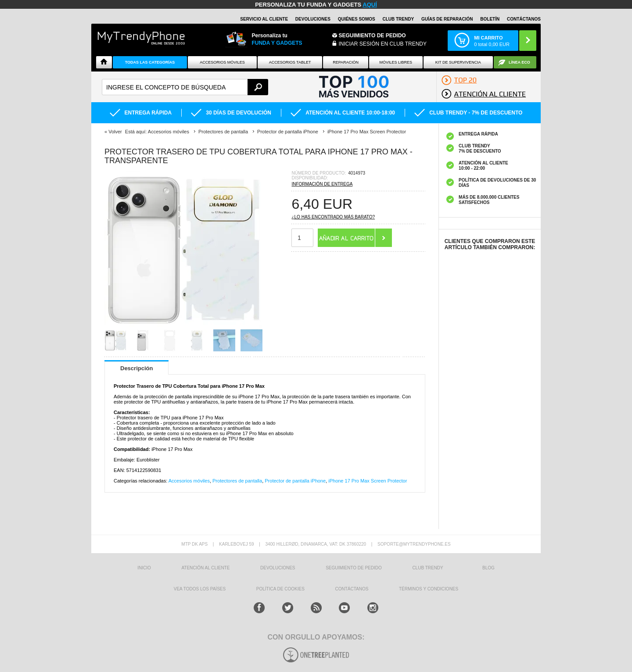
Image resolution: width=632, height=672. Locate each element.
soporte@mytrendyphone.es (414, 544)
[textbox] (185, 87)
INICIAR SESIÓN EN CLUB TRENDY (383, 44)
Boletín (490, 19)
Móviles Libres (396, 62)
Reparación (346, 62)
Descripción (136, 368)
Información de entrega (322, 184)
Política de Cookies (280, 589)
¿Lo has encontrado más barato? (333, 217)
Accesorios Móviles (222, 62)
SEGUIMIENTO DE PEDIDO (354, 568)
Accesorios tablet (290, 62)
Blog (488, 568)
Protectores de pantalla (237, 481)
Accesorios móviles (189, 481)
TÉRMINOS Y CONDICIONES (429, 589)
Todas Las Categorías (150, 62)
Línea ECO (519, 62)
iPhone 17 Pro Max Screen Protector (368, 481)
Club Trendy (398, 19)
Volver (115, 132)
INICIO (144, 568)
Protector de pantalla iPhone (295, 481)
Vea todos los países (200, 589)
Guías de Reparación (447, 19)
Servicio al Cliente (264, 19)
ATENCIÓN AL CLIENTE (205, 568)
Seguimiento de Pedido (372, 36)
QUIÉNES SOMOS (357, 19)
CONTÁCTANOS (524, 19)
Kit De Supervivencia (458, 62)
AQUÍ (370, 5)
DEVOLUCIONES (313, 19)
